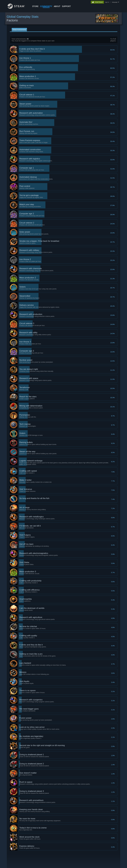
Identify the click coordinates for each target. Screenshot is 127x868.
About (57, 6)
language (115, 2)
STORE (35, 6)
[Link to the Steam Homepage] (18, 8)
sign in (107, 2)
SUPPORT (66, 6)
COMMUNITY (46, 6)
